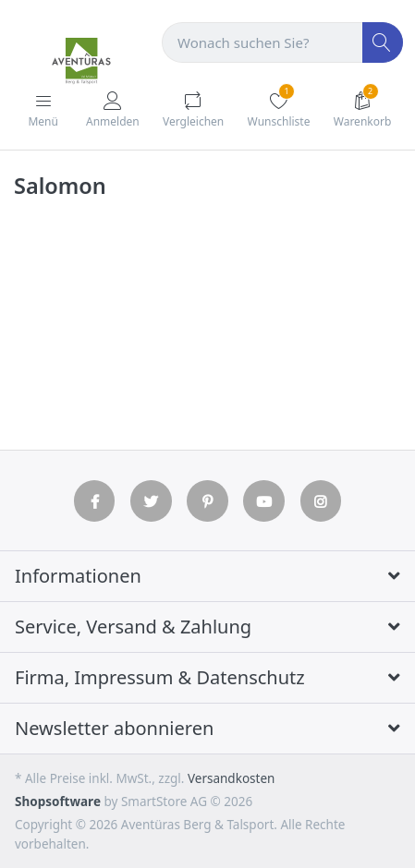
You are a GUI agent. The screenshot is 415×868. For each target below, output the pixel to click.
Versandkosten (231, 778)
